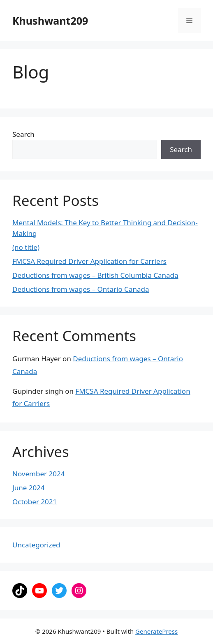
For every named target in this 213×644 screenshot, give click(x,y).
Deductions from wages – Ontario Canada (81, 289)
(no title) (26, 247)
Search (23, 134)
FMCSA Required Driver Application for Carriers (89, 261)
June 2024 (29, 488)
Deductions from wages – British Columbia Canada (95, 275)
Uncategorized (36, 545)
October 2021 (35, 502)
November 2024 (38, 474)
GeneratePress (156, 631)
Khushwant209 (50, 21)
